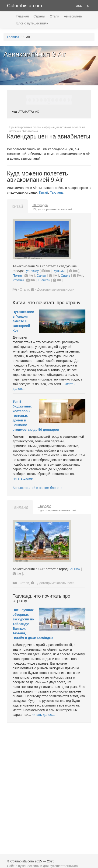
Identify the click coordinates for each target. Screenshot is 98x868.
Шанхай (44, 280)
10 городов (40, 205)
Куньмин (60, 271)
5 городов (44, 506)
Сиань (65, 276)
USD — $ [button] (82, 6)
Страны (39, 16)
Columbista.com (25, 5)
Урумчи (18, 280)
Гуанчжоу (32, 271)
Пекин (17, 276)
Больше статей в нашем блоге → (38, 488)
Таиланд (56, 192)
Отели (54, 16)
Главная (23, 16)
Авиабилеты (73, 16)
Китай (44, 192)
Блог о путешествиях (32, 23)
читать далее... (24, 478)
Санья (41, 276)
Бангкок (74, 569)
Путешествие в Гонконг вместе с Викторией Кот (23, 321)
